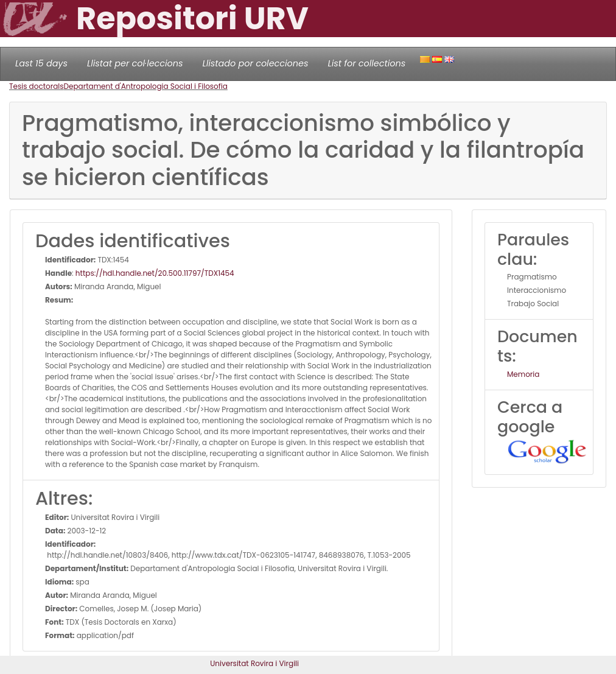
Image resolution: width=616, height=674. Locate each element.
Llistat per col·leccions (135, 63)
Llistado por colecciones (256, 63)
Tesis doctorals (37, 86)
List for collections (366, 63)
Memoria (523, 374)
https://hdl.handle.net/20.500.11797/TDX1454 (155, 273)
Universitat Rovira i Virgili (254, 663)
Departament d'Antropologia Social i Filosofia (146, 86)
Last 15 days (41, 63)
